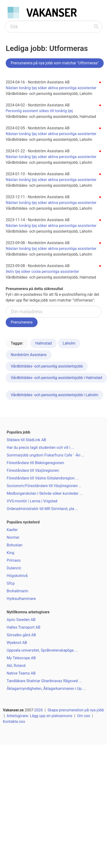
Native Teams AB (21, 673)
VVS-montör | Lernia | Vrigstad (32, 501)
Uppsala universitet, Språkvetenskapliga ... (42, 650)
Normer (13, 537)
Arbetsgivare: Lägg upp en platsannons (40, 716)
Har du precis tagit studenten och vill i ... (40, 448)
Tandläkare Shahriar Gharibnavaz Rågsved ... (44, 681)
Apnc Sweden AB (21, 620)
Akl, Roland (16, 666)
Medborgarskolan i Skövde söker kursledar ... (44, 493)
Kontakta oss (14, 722)
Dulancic (14, 568)
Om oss (84, 716)
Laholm (69, 343)
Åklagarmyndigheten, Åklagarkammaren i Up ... (46, 689)
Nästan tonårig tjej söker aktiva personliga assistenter (51, 88)
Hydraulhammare (21, 599)
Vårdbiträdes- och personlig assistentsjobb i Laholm (54, 395)
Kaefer (12, 530)
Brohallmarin (17, 591)
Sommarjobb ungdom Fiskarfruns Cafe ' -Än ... (46, 455)
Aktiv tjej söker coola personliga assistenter (42, 272)
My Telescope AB (21, 658)
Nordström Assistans (29, 355)
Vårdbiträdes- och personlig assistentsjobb (47, 366)
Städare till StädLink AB (26, 440)
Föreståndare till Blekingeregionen (35, 463)
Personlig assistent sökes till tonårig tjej (39, 111)
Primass (14, 560)
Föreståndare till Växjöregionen (33, 470)
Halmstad (43, 343)
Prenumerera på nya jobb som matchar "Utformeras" (55, 63)
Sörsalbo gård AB (21, 635)
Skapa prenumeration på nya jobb (76, 710)
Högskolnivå (17, 576)
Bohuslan (15, 545)
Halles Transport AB (24, 627)
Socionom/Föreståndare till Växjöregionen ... (44, 486)
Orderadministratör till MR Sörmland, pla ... (42, 509)
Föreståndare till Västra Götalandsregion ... (43, 478)
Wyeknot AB (17, 643)
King (10, 553)
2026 (39, 710)
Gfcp (11, 583)
